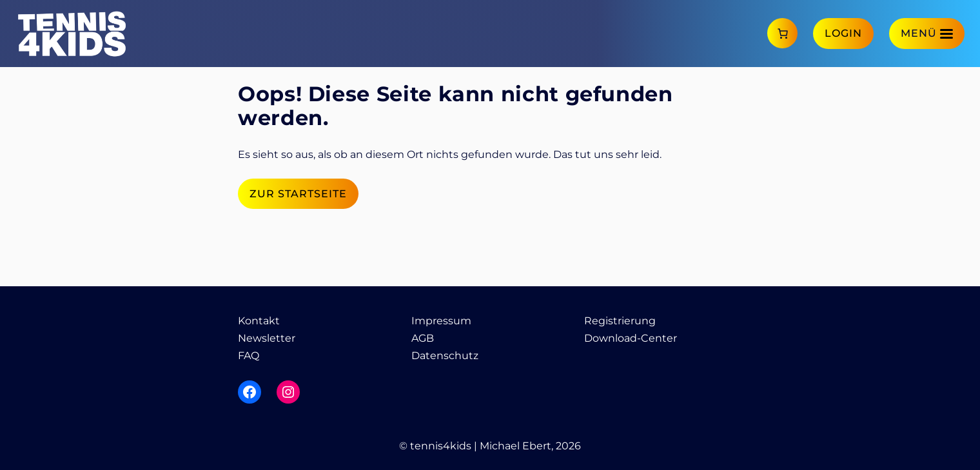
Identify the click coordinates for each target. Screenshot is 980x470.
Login (843, 33)
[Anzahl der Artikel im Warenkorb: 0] (782, 33)
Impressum (441, 321)
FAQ (249, 356)
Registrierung (620, 321)
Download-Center (631, 338)
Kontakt (259, 321)
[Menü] (927, 33)
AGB (423, 338)
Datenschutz (445, 356)
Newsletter (267, 338)
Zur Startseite (298, 194)
